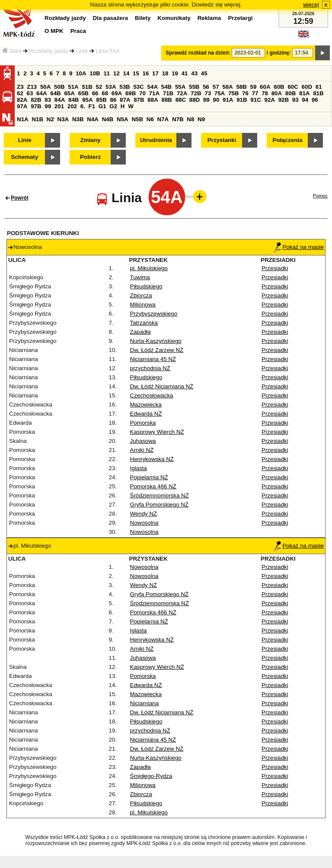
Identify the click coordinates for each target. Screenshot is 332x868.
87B (139, 100)
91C (255, 100)
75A (220, 93)
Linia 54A (108, 51)
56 (206, 87)
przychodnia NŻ (150, 368)
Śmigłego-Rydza (151, 776)
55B (194, 87)
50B (59, 87)
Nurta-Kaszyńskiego (156, 341)
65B (83, 93)
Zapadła (140, 332)
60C (293, 87)
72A (182, 93)
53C (138, 87)
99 (48, 106)
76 (245, 93)
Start (12, 51)
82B (36, 100)
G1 (102, 106)
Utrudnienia (156, 140)
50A (45, 87)
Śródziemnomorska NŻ (160, 495)
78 (265, 93)
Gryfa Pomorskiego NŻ (160, 505)
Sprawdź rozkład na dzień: (198, 53)
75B (233, 93)
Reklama (209, 18)
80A (277, 93)
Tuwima (140, 277)
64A (41, 93)
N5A (123, 119)
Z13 (32, 87)
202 (72, 106)
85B (101, 100)
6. (83, 106)
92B (284, 100)
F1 (92, 106)
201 (59, 106)
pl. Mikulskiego (149, 268)
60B (279, 87)
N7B (178, 119)
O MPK (54, 31)
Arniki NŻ (142, 450)
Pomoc (320, 196)
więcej (311, 5)
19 (175, 73)
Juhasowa (143, 441)
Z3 (20, 87)
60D (307, 87)
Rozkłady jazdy (48, 51)
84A (60, 100)
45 (204, 73)
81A (304, 93)
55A (180, 87)
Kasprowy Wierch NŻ (157, 432)
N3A (63, 119)
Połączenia (288, 140)
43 (194, 73)
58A (227, 87)
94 (305, 100)
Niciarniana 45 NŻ (153, 359)
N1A (23, 119)
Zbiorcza (141, 295)
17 (155, 73)
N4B (108, 119)
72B (196, 93)
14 (126, 73)
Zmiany (91, 140)
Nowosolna (144, 523)
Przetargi (240, 18)
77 (255, 93)
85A (87, 100)
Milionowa (143, 305)
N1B (37, 119)
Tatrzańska (144, 323)
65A (69, 93)
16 (146, 73)
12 (117, 73)
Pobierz (90, 157)
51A (73, 87)
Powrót (20, 198)
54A (153, 87)
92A (269, 100)
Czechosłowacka (152, 395)
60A (265, 87)
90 (216, 100)
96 (315, 100)
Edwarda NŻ (146, 414)
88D (195, 100)
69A (117, 93)
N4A (93, 119)
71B (168, 93)
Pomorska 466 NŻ (153, 486)
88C (181, 100)
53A (111, 87)
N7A (163, 119)
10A (81, 73)
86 (113, 100)
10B (95, 73)
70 (142, 93)
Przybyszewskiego (154, 314)
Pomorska (143, 423)
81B (318, 93)
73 (208, 93)
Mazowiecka (146, 405)
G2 (113, 106)
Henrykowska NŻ (152, 459)
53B (124, 87)
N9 (201, 119)
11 (107, 73)
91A (228, 100)
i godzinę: (279, 53)
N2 (50, 119)
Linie (82, 51)
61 (319, 87)
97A (22, 106)
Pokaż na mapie (299, 247)
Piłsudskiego (146, 286)
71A (154, 93)
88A (153, 100)
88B (166, 100)
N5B (137, 119)
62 (20, 93)
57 (216, 87)
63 (30, 93)
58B (241, 87)
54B (166, 87)
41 (185, 73)
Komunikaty (174, 18)
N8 (190, 119)
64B (55, 93)
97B (36, 106)
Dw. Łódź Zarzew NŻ (157, 350)
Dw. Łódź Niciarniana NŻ (162, 386)
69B (131, 93)
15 (136, 73)
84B (73, 100)
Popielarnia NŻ (149, 477)
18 (165, 73)
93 (295, 100)
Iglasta (139, 468)
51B (87, 87)
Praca (78, 31)
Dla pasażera (111, 18)
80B (290, 93)
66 (95, 93)
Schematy (25, 157)
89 (206, 100)
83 (48, 100)
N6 (150, 119)
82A (22, 100)
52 (99, 87)
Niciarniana (145, 703)
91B (242, 100)
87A (125, 100)
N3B (78, 119)
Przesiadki (275, 268)
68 (105, 93)
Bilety (143, 18)
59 (254, 87)
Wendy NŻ (144, 514)
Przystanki (222, 140)
